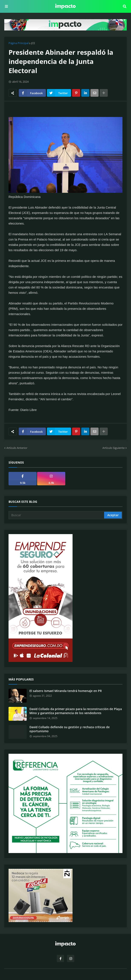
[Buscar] (57, 515)
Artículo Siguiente (114, 448)
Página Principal (19, 43)
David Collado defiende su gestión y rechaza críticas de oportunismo (70, 729)
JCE (33, 43)
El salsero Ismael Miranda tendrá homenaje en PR (66, 691)
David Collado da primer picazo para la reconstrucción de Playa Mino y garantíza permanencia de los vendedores (76, 711)
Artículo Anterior (17, 448)
